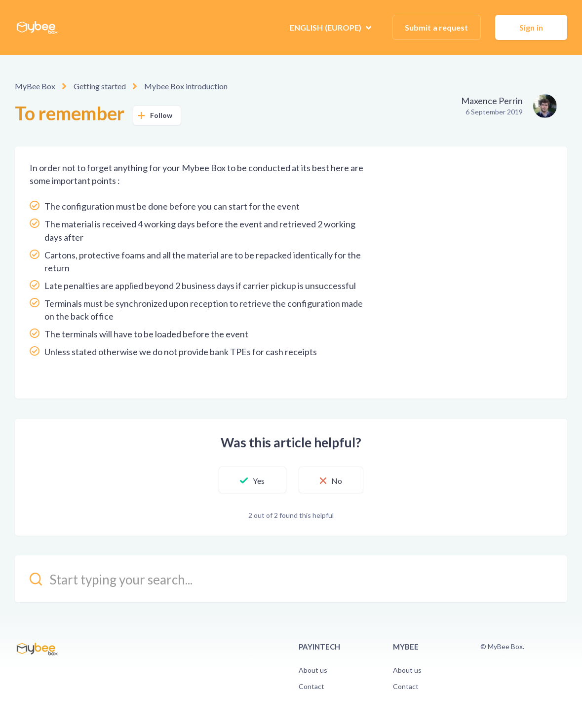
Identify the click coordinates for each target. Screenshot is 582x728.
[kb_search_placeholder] (291, 579)
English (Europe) (327, 27)
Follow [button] (161, 115)
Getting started (100, 86)
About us (313, 670)
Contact (311, 686)
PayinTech (319, 647)
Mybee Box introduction (186, 86)
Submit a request (437, 27)
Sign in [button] (531, 27)
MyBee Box (35, 86)
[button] (252, 480)
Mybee (406, 647)
